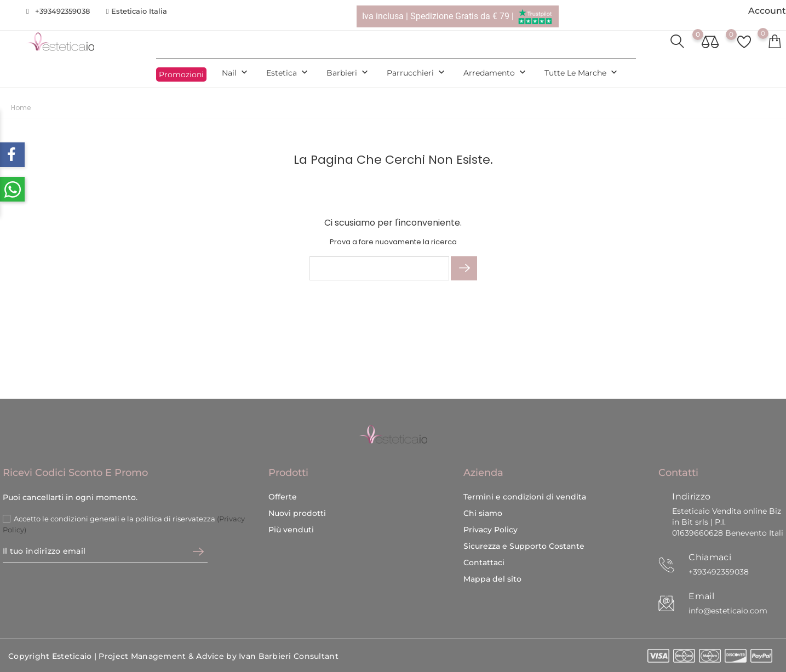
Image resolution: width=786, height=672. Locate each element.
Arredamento (496, 73)
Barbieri (348, 73)
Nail (236, 73)
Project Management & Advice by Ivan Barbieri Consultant (218, 656)
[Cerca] (379, 268)
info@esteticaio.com (728, 611)
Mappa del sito (492, 579)
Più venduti (291, 530)
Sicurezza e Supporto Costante (524, 546)
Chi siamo (483, 513)
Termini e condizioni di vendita (525, 497)
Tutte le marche (582, 73)
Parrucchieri (417, 73)
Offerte (283, 497)
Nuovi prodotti (297, 513)
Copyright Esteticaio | (53, 656)
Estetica (288, 73)
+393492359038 (62, 11)
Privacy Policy (490, 530)
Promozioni (181, 74)
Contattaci (484, 562)
